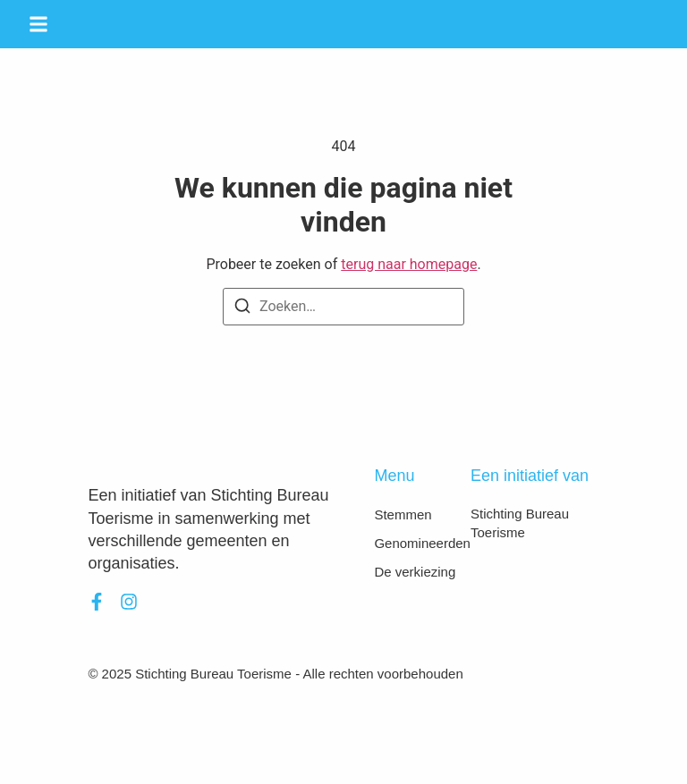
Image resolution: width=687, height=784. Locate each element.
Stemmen (403, 514)
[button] (38, 24)
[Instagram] (129, 602)
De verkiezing (415, 572)
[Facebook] (97, 602)
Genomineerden (422, 543)
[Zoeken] (242, 309)
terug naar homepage (409, 264)
